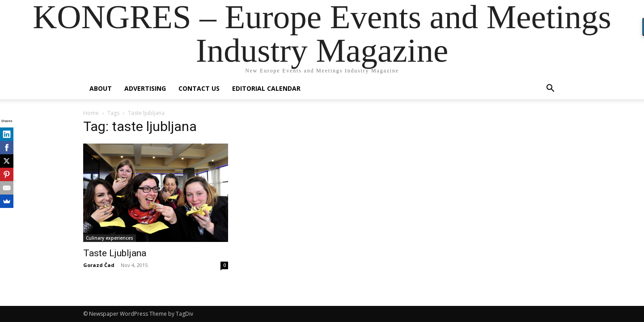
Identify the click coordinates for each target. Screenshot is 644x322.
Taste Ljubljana (115, 253)
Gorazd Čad (99, 265)
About (101, 88)
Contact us (199, 88)
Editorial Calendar (266, 88)
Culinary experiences (110, 238)
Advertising (145, 88)
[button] (550, 89)
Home (91, 113)
